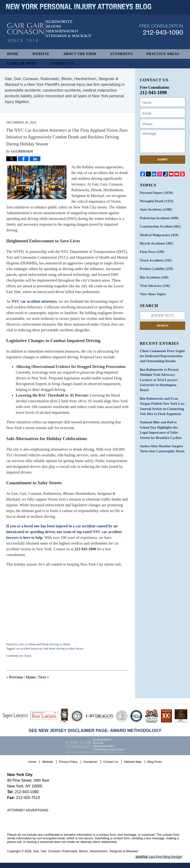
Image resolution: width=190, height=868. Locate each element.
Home (13, 54)
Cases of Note (22, 63)
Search (163, 324)
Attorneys (121, 54)
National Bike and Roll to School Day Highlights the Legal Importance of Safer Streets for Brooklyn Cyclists (160, 428)
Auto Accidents (27, 644)
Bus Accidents (154, 276)
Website (41, 54)
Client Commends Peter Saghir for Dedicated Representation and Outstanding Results (162, 355)
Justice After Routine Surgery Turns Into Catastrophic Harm (162, 446)
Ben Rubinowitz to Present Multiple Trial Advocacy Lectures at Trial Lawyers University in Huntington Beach (159, 378)
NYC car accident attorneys (34, 301)
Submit (163, 159)
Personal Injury (156, 193)
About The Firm (80, 54)
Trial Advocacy (155, 285)
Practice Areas (163, 54)
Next (44, 677)
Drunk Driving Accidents (56, 644)
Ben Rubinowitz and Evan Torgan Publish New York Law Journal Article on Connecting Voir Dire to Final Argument (162, 404)
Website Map (133, 761)
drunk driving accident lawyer (66, 649)
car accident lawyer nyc (30, 649)
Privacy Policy (68, 761)
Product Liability (156, 268)
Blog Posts (155, 761)
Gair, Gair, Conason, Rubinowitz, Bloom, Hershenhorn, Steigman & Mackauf (86, 851)
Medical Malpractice (159, 235)
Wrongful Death (156, 201)
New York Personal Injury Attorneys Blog (49, 34)
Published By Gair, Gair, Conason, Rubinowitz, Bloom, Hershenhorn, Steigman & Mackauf (161, 32)
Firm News (152, 251)
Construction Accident (160, 226)
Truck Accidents (155, 260)
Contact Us (62, 63)
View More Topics (153, 293)
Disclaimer (91, 761)
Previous (15, 677)
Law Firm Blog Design (160, 857)
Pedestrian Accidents (159, 218)
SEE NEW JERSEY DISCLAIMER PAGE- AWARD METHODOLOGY (95, 731)
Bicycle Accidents (156, 243)
